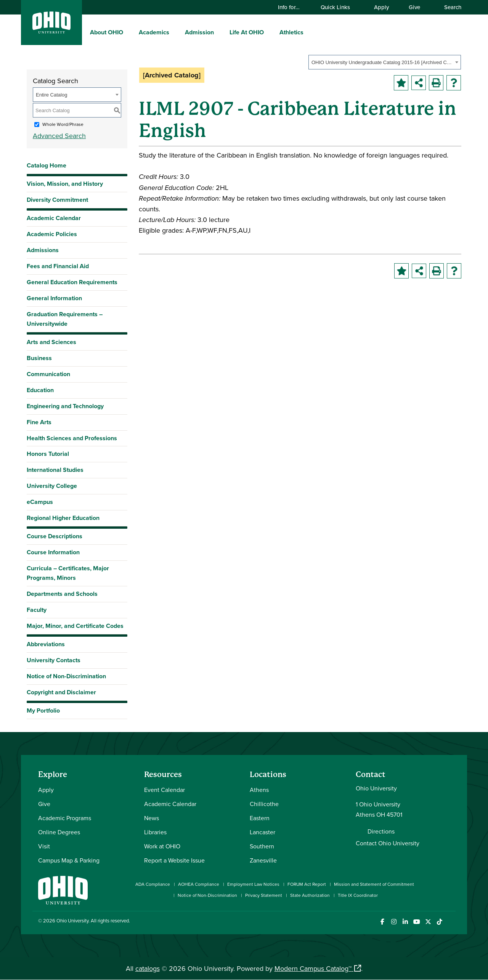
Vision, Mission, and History (65, 184)
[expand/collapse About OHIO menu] (129, 32)
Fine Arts (39, 422)
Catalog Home (47, 165)
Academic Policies (52, 234)
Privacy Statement (264, 895)
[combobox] (385, 62)
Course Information (53, 552)
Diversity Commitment (57, 200)
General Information (54, 298)
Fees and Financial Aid (58, 266)
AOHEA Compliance (199, 884)
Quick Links (339, 7)
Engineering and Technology (65, 406)
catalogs (148, 968)
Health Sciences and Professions (72, 438)
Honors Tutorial (48, 454)
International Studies (55, 470)
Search (449, 7)
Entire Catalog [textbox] (51, 95)
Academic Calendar (54, 218)
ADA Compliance (153, 884)
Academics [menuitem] (154, 32)
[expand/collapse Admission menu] (220, 32)
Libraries (155, 832)
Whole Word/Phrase (63, 124)
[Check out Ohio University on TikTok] (439, 922)
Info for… (292, 7)
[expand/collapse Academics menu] (175, 32)
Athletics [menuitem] (291, 32)
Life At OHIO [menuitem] (247, 32)
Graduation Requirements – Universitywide (65, 319)
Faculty (37, 610)
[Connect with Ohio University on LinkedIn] (405, 922)
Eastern (260, 818)
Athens (259, 790)
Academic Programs (65, 818)
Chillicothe (264, 804)
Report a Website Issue (174, 860)
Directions (381, 831)
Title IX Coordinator (358, 895)
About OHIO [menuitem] (107, 32)
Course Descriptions (55, 536)
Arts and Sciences (51, 342)
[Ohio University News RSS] (451, 922)
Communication (48, 374)
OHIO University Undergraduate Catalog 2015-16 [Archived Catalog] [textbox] (382, 62)
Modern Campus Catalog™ (313, 968)
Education (40, 390)
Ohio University (72, 920)
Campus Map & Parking (69, 860)
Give (414, 7)
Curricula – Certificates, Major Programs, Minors (68, 573)
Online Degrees (59, 832)
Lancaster (262, 832)
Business (39, 358)
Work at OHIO (162, 846)
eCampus (40, 502)
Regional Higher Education (63, 518)
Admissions (43, 250)
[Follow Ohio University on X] (428, 922)
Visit (44, 846)
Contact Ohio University (388, 843)
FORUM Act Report (307, 884)
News (152, 818)
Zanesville (263, 860)
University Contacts (54, 660)
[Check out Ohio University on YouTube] (417, 922)
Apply (381, 7)
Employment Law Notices (253, 884)
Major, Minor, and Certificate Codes (75, 626)
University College (52, 486)
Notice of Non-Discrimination (66, 676)
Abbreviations (46, 644)
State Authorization (310, 895)
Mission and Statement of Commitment (374, 884)
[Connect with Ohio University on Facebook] (382, 922)
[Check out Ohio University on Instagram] (394, 922)
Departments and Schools (62, 594)
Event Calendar (165, 790)
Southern (262, 846)
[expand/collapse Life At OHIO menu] (270, 32)
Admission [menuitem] (199, 32)
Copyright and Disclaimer (61, 692)
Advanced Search (59, 136)
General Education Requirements (72, 282)
